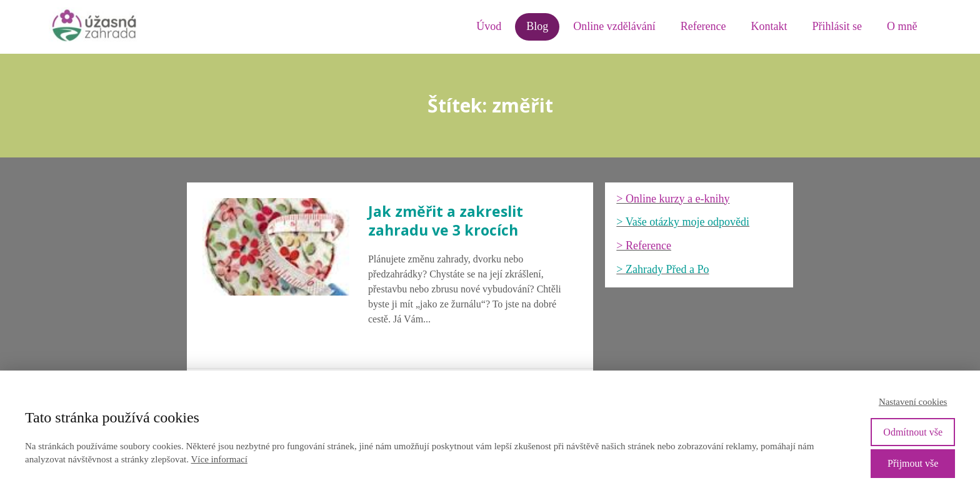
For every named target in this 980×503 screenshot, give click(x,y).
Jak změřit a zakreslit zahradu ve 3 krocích (446, 221)
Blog (537, 26)
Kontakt (769, 26)
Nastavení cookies (913, 402)
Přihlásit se (837, 26)
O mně (902, 26)
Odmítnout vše (913, 432)
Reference (703, 26)
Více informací (219, 459)
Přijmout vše (913, 463)
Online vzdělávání (614, 26)
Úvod (489, 26)
